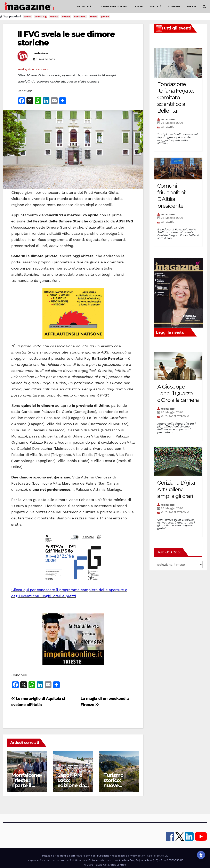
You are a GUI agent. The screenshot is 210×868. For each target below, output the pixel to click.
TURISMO (174, 7)
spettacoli (80, 17)
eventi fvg (41, 17)
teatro (94, 17)
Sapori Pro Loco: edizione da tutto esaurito (71, 785)
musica (66, 17)
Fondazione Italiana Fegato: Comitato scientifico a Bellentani (176, 97)
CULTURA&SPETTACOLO (113, 7)
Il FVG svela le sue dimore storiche (66, 38)
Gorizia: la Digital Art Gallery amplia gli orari (177, 489)
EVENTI (191, 7)
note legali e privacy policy (128, 856)
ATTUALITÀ (84, 7)
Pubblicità (103, 856)
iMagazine (48, 856)
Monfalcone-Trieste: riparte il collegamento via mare (27, 785)
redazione (41, 53)
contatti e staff (66, 856)
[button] (204, 7)
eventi (27, 17)
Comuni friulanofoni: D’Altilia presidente (171, 196)
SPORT (139, 7)
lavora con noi (86, 856)
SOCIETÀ (156, 7)
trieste (54, 17)
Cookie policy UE (157, 856)
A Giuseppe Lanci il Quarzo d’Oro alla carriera (178, 393)
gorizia (105, 17)
